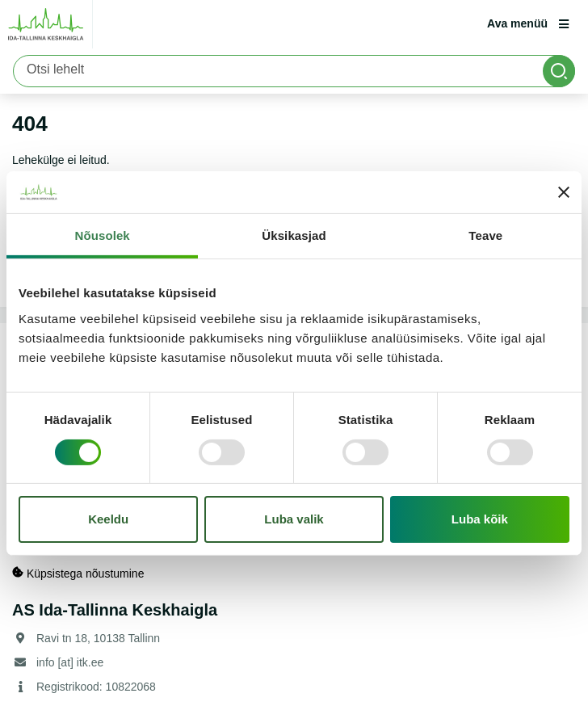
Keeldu (108, 519)
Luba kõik (480, 519)
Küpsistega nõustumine (78, 573)
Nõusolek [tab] (103, 235)
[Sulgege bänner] (564, 192)
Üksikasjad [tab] (294, 235)
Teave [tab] (485, 235)
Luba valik (294, 519)
